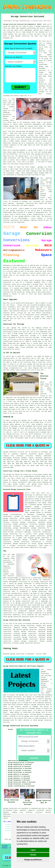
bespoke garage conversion (39, 538)
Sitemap (5, 846)
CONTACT (43, 13)
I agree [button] (33, 850)
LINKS (33, 13)
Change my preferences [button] (33, 860)
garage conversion (26, 643)
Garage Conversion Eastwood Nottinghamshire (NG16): (23, 24)
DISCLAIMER (49, 13)
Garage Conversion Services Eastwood (21, 726)
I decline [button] (33, 855)
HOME (29, 13)
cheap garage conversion (34, 526)
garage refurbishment (33, 509)
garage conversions (33, 518)
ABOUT (38, 13)
